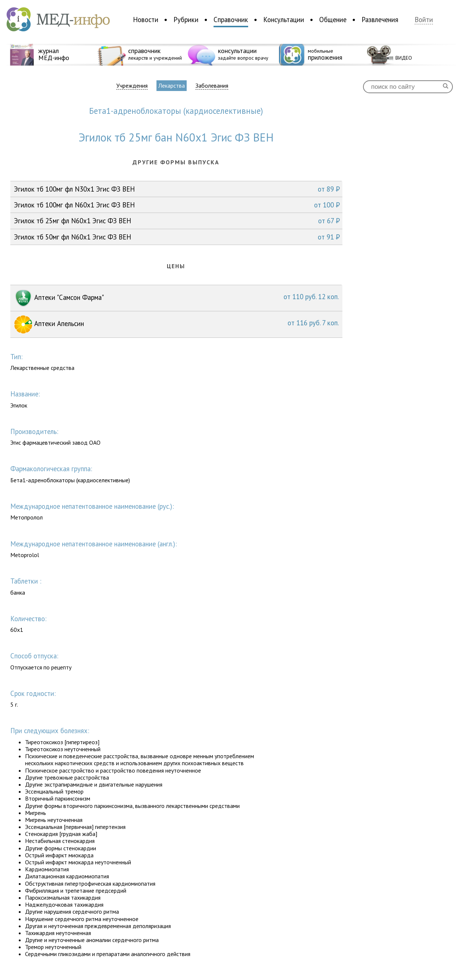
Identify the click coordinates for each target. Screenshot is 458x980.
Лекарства (172, 85)
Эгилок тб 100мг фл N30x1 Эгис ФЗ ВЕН (177, 189)
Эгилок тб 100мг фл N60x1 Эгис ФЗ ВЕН (177, 205)
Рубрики (186, 20)
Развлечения (380, 20)
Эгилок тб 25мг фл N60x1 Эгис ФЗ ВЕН (177, 221)
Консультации (284, 20)
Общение (333, 20)
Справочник (231, 20)
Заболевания (212, 86)
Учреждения (132, 86)
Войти (424, 20)
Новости (146, 20)
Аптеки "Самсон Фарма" (176, 298)
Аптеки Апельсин (176, 324)
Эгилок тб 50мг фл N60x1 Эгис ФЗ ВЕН (177, 237)
